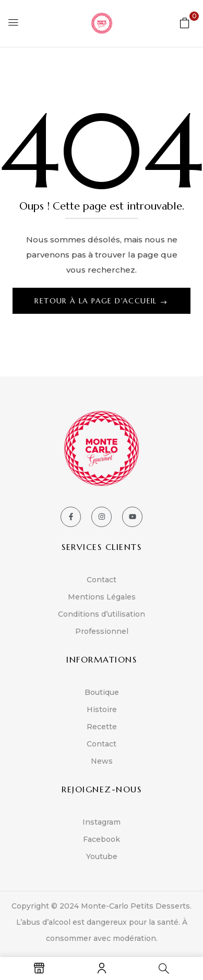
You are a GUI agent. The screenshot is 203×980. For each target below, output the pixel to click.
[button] (185, 23)
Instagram (102, 822)
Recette (102, 727)
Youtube (102, 856)
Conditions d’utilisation (102, 614)
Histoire (102, 709)
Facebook (102, 839)
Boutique (102, 692)
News (102, 761)
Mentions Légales (102, 597)
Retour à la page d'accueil (97, 301)
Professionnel (102, 631)
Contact (102, 580)
